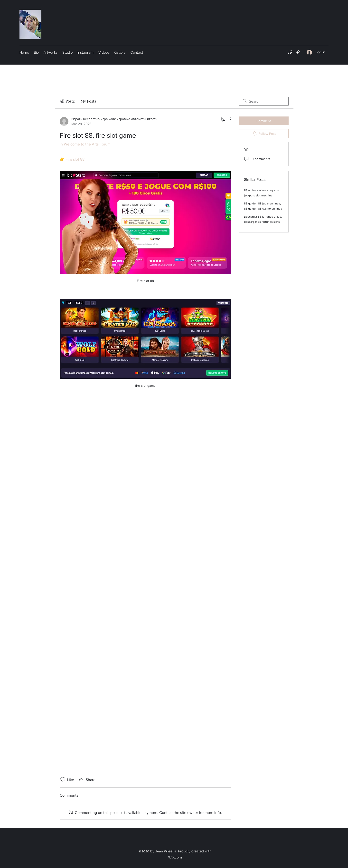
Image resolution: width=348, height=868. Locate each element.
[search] (264, 101)
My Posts (88, 101)
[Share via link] (87, 780)
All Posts (67, 101)
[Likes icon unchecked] (63, 780)
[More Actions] (228, 119)
